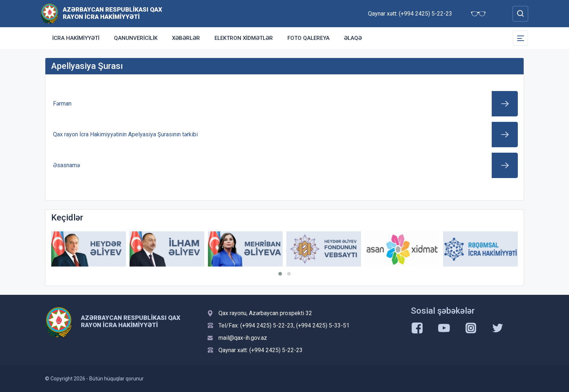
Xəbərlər (186, 38)
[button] (280, 274)
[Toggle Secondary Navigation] (520, 38)
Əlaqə (353, 38)
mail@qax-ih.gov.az (243, 338)
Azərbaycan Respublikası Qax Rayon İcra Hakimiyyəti (112, 13)
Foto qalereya (308, 38)
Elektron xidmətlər (244, 38)
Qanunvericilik (136, 38)
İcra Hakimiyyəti (76, 38)
